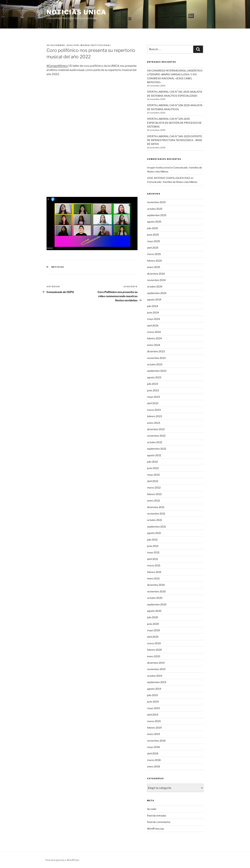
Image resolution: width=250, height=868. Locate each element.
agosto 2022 (154, 455)
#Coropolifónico (57, 66)
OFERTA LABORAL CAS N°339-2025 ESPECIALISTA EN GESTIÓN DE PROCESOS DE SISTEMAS (174, 123)
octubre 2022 (155, 442)
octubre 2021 (155, 520)
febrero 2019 (154, 728)
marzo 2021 (154, 565)
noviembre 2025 (156, 202)
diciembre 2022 (156, 429)
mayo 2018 (153, 747)
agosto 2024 (154, 299)
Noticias (58, 267)
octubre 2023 (155, 364)
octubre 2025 (155, 209)
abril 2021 (153, 559)
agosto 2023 (154, 377)
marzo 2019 (154, 721)
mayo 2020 (154, 630)
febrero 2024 (154, 338)
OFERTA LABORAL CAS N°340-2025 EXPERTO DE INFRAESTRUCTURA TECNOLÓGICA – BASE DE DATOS (175, 140)
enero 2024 (154, 345)
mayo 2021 (153, 552)
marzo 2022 (154, 488)
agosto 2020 (154, 611)
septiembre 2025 (157, 215)
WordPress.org (155, 829)
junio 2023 (153, 390)
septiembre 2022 (157, 449)
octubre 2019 (155, 676)
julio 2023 (153, 384)
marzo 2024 (154, 332)
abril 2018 (153, 753)
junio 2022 (153, 468)
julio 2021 (152, 540)
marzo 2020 (154, 643)
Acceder (152, 809)
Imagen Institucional (95, 45)
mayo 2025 (153, 241)
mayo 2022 (153, 475)
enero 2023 (154, 423)
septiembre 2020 (157, 604)
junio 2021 (153, 546)
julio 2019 (152, 695)
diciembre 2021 (156, 507)
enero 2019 (153, 734)
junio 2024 (153, 312)
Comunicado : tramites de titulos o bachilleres (172, 182)
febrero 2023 (154, 416)
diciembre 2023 (156, 351)
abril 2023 (153, 403)
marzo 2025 (154, 254)
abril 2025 (153, 248)
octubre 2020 (155, 598)
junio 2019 (153, 702)
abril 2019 (153, 715)
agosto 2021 (154, 533)
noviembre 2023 (156, 358)
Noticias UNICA (76, 12)
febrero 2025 (154, 261)
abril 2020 (153, 637)
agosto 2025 (154, 222)
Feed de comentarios (159, 822)
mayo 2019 (153, 708)
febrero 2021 (154, 572)
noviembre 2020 (156, 591)
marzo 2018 (154, 760)
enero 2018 (153, 766)
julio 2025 (153, 228)
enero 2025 (154, 267)
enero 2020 (154, 656)
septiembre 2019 (157, 682)
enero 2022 (153, 501)
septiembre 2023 (157, 371)
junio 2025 (153, 235)
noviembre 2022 (156, 436)
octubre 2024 (155, 286)
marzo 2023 (154, 410)
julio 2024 (153, 306)
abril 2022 (153, 481)
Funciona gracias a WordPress (62, 860)
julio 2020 (153, 617)
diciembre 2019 (156, 663)
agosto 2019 (154, 689)
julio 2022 (152, 462)
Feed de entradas (157, 816)
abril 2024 (153, 325)
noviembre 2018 (156, 741)
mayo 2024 (153, 319)
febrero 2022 (154, 494)
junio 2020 (153, 624)
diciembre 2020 (156, 585)
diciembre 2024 (156, 274)
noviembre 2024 (156, 280)
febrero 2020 (155, 650)
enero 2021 (153, 578)
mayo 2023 (153, 397)
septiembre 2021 (157, 527)
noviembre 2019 (156, 669)
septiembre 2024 (157, 293)
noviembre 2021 (156, 514)
